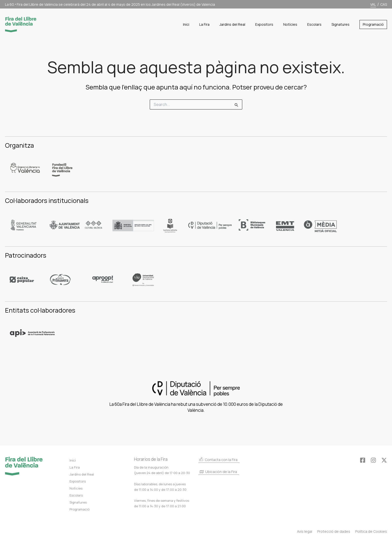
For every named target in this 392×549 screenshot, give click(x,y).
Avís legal (305, 531)
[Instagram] (373, 460)
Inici (73, 460)
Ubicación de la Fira (218, 472)
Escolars (76, 495)
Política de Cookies (371, 531)
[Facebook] (363, 460)
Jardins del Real (82, 474)
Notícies (76, 488)
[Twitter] (384, 460)
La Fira (75, 467)
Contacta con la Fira (218, 459)
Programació (79, 509)
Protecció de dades (334, 531)
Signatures (78, 502)
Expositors (78, 481)
